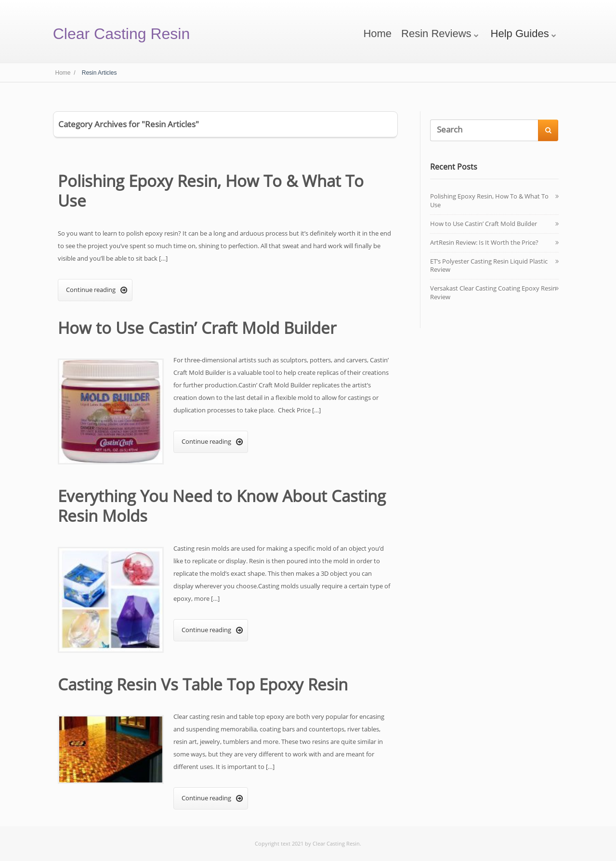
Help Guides (520, 33)
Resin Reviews (436, 33)
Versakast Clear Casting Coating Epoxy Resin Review (493, 292)
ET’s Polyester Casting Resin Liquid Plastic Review (489, 265)
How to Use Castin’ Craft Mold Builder (197, 328)
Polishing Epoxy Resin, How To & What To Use (211, 191)
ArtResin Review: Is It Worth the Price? (484, 242)
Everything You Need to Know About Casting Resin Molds (222, 506)
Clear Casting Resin (122, 34)
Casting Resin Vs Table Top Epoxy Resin (203, 684)
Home (377, 33)
